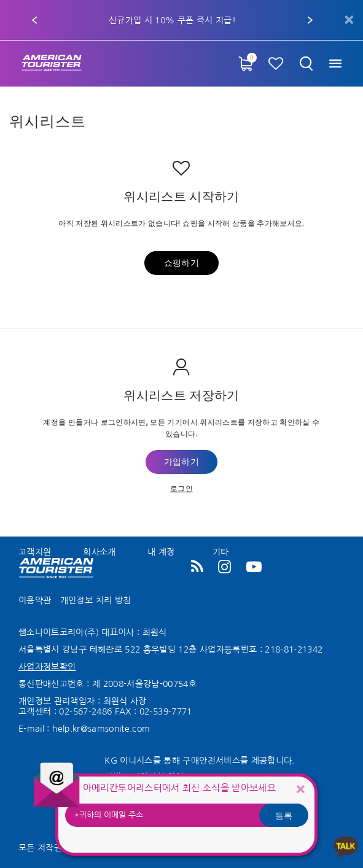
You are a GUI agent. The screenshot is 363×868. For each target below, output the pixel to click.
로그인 (181, 488)
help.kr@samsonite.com (101, 729)
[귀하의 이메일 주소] (186, 815)
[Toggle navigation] (335, 64)
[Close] (300, 789)
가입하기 (181, 462)
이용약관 (35, 600)
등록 (284, 815)
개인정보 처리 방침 (96, 600)
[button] (34, 20)
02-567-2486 (85, 711)
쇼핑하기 (181, 263)
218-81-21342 (294, 649)
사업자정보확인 (47, 667)
